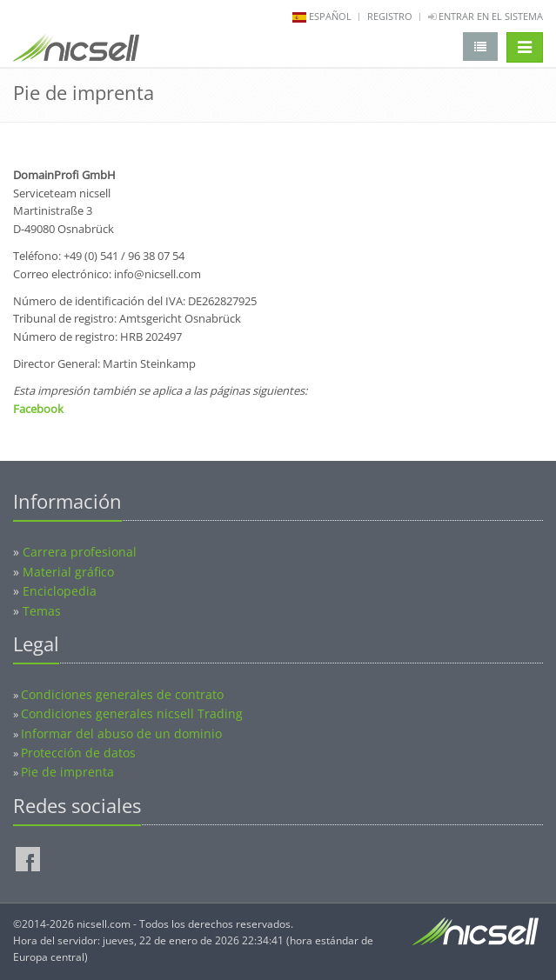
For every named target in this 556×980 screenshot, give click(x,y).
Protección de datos (78, 753)
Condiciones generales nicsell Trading (132, 713)
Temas (42, 611)
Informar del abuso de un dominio (121, 733)
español (330, 16)
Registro (390, 16)
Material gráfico (68, 572)
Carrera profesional (80, 552)
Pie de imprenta (67, 772)
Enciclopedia (60, 591)
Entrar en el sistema (486, 16)
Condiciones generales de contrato (122, 694)
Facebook (38, 409)
